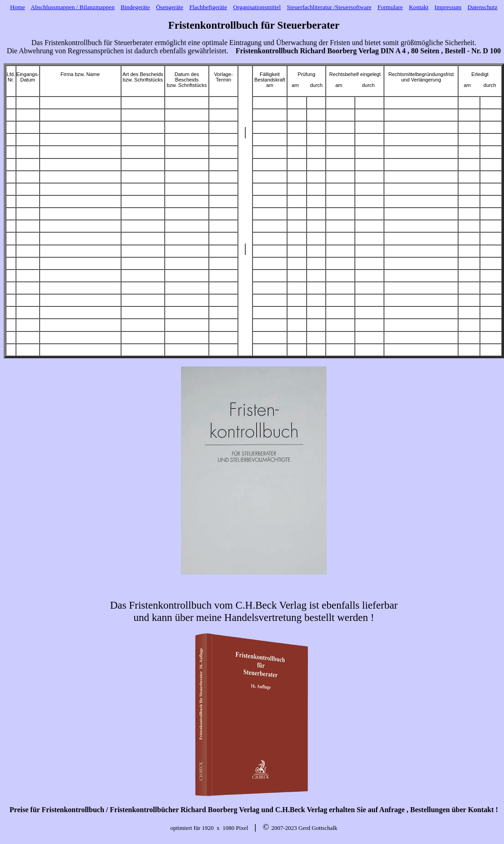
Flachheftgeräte (208, 7)
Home (18, 7)
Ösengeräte (170, 7)
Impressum (448, 7)
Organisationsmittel (257, 7)
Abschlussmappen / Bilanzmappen (73, 7)
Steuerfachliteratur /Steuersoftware (329, 7)
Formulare (390, 7)
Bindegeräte (135, 7)
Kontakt (419, 7)
